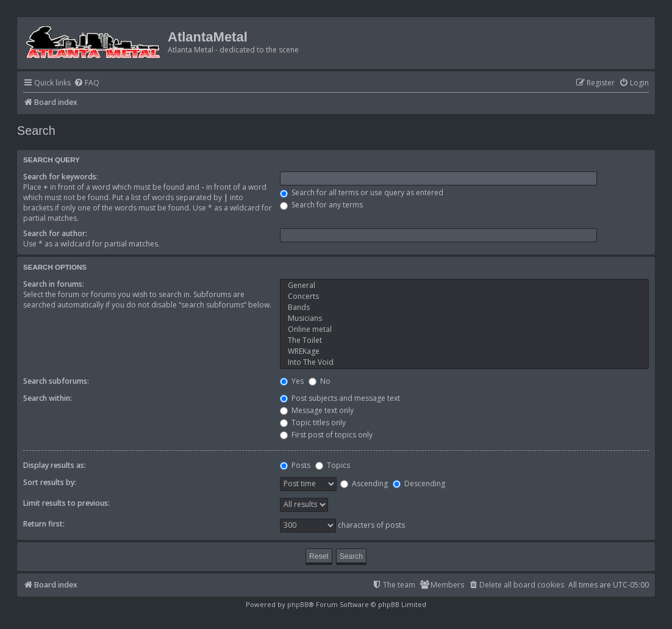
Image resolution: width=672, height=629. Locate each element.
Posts (295, 465)
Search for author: (55, 233)
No (320, 381)
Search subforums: (56, 381)
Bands (464, 307)
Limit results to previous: (66, 503)
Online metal (464, 329)
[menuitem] (87, 83)
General (464, 286)
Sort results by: (50, 482)
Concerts (464, 297)
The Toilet (464, 340)
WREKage (464, 351)
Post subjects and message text (340, 398)
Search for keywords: (61, 177)
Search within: (48, 398)
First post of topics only (326, 435)
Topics (333, 465)
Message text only (317, 410)
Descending (419, 483)
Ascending (364, 483)
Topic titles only (313, 422)
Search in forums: (54, 284)
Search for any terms (321, 205)
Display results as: (55, 465)
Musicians (464, 318)
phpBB (298, 604)
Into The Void (464, 362)
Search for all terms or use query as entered (362, 192)
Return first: (44, 524)
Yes (292, 381)
